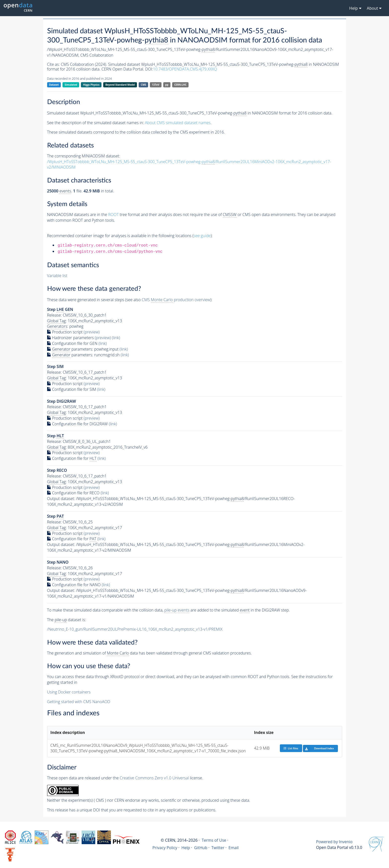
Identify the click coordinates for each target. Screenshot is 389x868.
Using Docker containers (69, 692)
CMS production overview (176, 300)
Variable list (57, 276)
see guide (202, 236)
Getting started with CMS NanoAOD (79, 702)
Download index (318, 748)
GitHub (201, 848)
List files (291, 748)
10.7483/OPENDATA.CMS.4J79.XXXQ (185, 69)
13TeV (156, 85)
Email (234, 848)
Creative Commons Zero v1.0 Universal (154, 778)
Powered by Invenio (334, 842)
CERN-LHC (180, 85)
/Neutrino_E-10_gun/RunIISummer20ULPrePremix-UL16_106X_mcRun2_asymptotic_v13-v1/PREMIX (135, 629)
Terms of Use (214, 840)
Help (186, 848)
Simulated (71, 85)
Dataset (54, 85)
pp (167, 85)
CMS (144, 85)
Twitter (218, 848)
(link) (116, 338)
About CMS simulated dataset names (178, 123)
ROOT (113, 215)
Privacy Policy (165, 848)
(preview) (92, 332)
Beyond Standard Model (120, 85)
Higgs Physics (91, 85)
